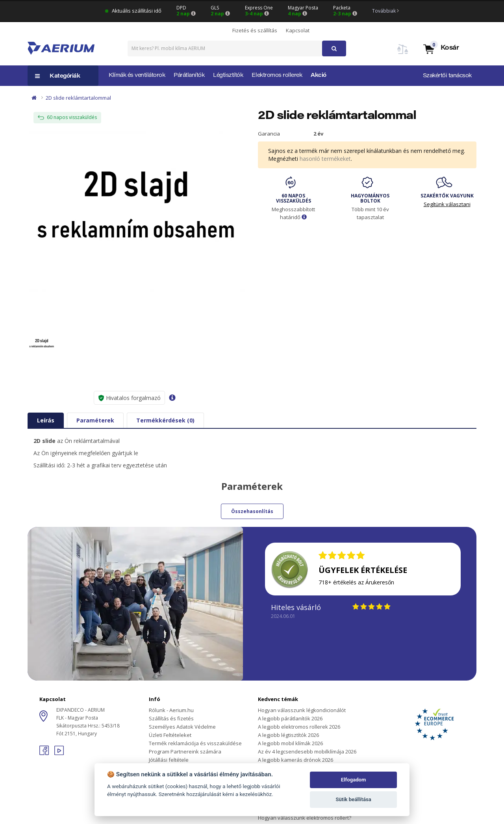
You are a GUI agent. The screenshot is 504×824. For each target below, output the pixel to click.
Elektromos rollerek (277, 76)
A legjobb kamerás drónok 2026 (296, 760)
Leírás (46, 420)
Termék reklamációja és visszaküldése (195, 743)
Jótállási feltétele (169, 760)
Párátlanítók (189, 76)
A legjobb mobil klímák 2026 (290, 743)
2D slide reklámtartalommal (78, 98)
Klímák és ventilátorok (137, 76)
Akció (319, 76)
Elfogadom (354, 780)
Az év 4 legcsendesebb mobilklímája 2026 (307, 751)
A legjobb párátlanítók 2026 (290, 718)
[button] (441, 49)
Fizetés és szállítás (255, 30)
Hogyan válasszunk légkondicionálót (302, 710)
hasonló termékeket (325, 159)
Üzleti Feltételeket (170, 735)
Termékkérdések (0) (165, 420)
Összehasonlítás (252, 511)
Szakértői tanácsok (447, 76)
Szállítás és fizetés (171, 718)
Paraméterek (95, 420)
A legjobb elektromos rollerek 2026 (299, 727)
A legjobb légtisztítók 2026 (288, 735)
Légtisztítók (228, 76)
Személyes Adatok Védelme (182, 727)
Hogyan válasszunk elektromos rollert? (305, 818)
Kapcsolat (298, 30)
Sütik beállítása (353, 799)
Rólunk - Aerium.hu (171, 710)
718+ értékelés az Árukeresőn (356, 582)
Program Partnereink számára (185, 751)
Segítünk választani (447, 204)
